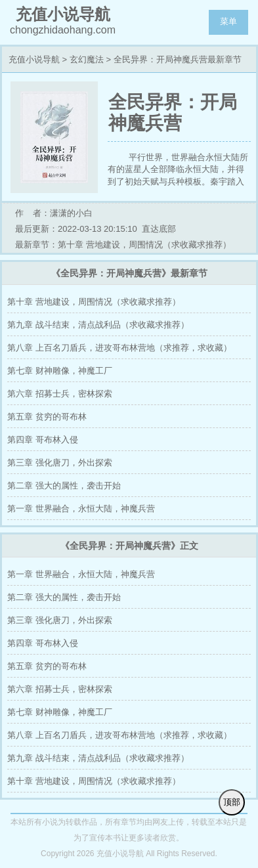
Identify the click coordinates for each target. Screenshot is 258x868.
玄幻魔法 (87, 59)
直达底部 (159, 229)
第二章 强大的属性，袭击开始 (64, 486)
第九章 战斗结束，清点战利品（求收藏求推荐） (98, 325)
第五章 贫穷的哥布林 (47, 417)
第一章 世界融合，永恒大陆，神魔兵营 (81, 509)
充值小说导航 (34, 59)
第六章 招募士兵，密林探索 (60, 394)
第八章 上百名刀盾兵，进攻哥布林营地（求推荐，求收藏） (119, 348)
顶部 (232, 802)
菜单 (228, 21)
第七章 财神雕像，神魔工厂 (60, 371)
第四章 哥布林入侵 (43, 440)
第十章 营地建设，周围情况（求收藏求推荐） (94, 302)
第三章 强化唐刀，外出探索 (60, 463)
